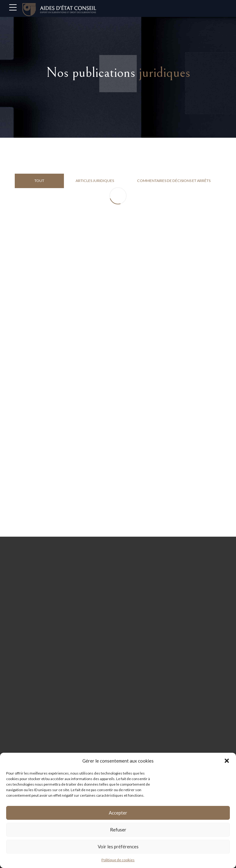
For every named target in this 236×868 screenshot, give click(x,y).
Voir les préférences (118, 846)
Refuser (118, 830)
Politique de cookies (118, 860)
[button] (227, 761)
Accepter (118, 813)
